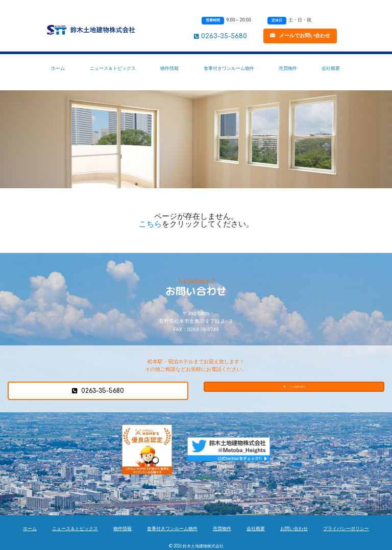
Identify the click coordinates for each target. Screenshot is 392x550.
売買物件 (288, 68)
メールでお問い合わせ (300, 35)
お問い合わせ (294, 529)
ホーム (58, 68)
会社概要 (331, 68)
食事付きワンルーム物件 (229, 68)
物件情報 (169, 68)
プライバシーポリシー (346, 529)
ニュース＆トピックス (113, 68)
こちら (150, 224)
